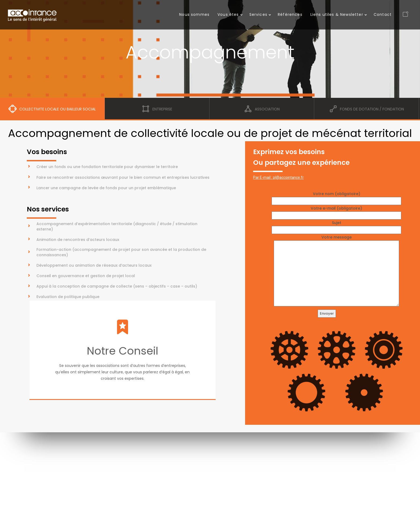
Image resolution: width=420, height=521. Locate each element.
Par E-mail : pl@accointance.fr (278, 177)
